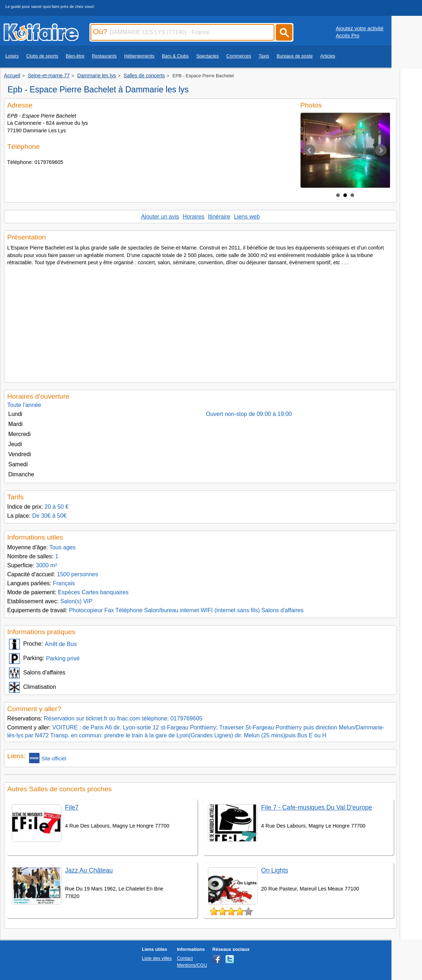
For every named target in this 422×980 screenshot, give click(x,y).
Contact (185, 958)
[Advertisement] (200, 322)
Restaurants (104, 56)
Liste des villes (157, 958)
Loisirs (12, 56)
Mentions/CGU (192, 965)
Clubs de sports (42, 56)
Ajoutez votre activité (360, 28)
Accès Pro (348, 36)
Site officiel (48, 758)
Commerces (239, 56)
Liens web (247, 217)
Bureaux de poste (295, 56)
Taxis (264, 56)
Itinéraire (219, 217)
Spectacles (207, 56)
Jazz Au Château (89, 870)
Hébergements (139, 56)
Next (381, 150)
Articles (328, 56)
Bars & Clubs (175, 56)
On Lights (275, 870)
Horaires (194, 217)
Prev (310, 150)
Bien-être (75, 56)
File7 (72, 807)
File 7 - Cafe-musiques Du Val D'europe (317, 807)
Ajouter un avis (160, 217)
